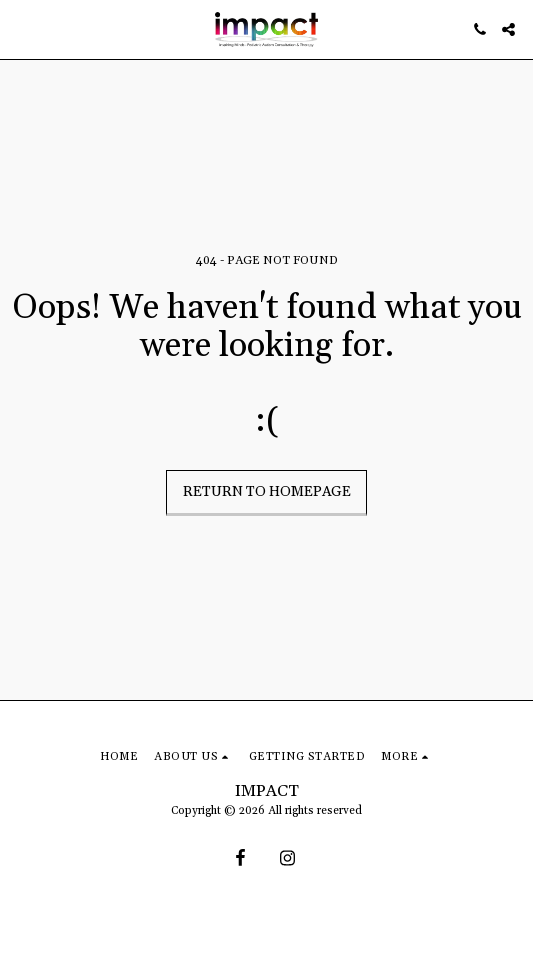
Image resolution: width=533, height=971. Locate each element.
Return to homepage (267, 492)
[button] (22, 29)
